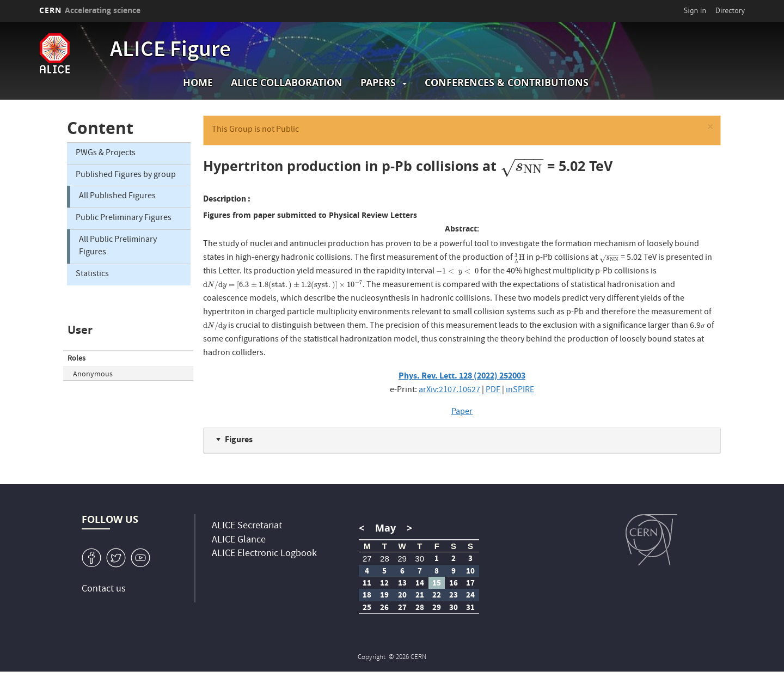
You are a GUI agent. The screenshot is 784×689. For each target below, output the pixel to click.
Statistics (92, 275)
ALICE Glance (239, 541)
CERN (90, 10)
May (385, 528)
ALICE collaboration (287, 83)
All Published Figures (117, 197)
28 (385, 559)
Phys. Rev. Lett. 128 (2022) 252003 (462, 376)
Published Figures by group (126, 175)
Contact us (104, 590)
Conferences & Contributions (507, 83)
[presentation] (522, 166)
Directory (730, 10)
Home (198, 83)
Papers (378, 83)
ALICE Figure (170, 51)
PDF (493, 391)
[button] (710, 129)
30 (419, 559)
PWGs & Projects (106, 154)
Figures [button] (239, 439)
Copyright (372, 658)
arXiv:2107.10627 (449, 391)
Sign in (695, 10)
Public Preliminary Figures (124, 218)
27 (367, 559)
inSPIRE (520, 391)
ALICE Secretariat (247, 526)
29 (402, 559)
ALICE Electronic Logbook (264, 554)
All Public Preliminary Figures (118, 246)
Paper (462, 412)
